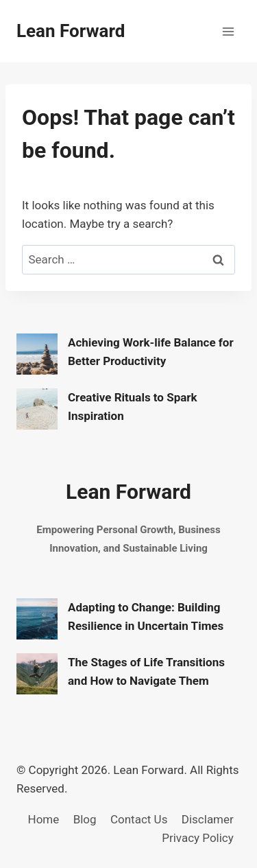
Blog (85, 819)
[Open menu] (228, 31)
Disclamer (208, 819)
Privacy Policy (198, 838)
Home (44, 819)
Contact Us (139, 819)
